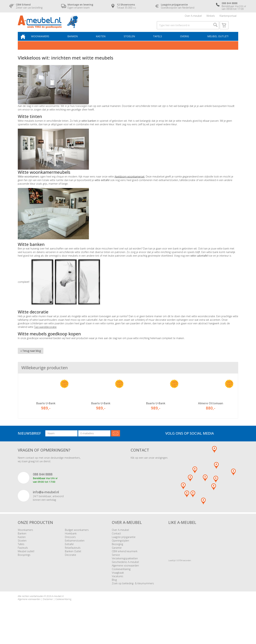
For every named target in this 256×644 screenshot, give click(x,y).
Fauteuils (23, 572)
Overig (185, 42)
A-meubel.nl (58, 620)
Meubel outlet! (217, 42)
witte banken (89, 127)
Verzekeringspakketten (125, 582)
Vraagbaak (118, 597)
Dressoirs (70, 561)
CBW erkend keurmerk (125, 575)
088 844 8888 (43, 498)
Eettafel (69, 568)
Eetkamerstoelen (75, 564)
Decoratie (70, 579)
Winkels (211, 17)
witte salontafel (199, 262)
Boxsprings (24, 579)
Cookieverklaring (121, 593)
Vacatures (118, 600)
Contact (116, 557)
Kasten (104, 42)
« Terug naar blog (31, 357)
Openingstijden (120, 564)
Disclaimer (48, 623)
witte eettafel (102, 186)
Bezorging (117, 568)
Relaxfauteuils (73, 572)
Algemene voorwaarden (125, 589)
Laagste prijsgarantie (124, 561)
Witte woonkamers (29, 183)
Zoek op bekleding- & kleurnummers (133, 607)
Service (116, 579)
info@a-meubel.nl (46, 516)
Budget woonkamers (77, 554)
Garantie (117, 572)
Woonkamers (45, 42)
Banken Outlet (73, 575)
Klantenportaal (228, 17)
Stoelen (132, 42)
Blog (114, 604)
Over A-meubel (193, 17)
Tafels (159, 42)
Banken (77, 42)
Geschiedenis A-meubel (125, 586)
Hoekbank (71, 557)
